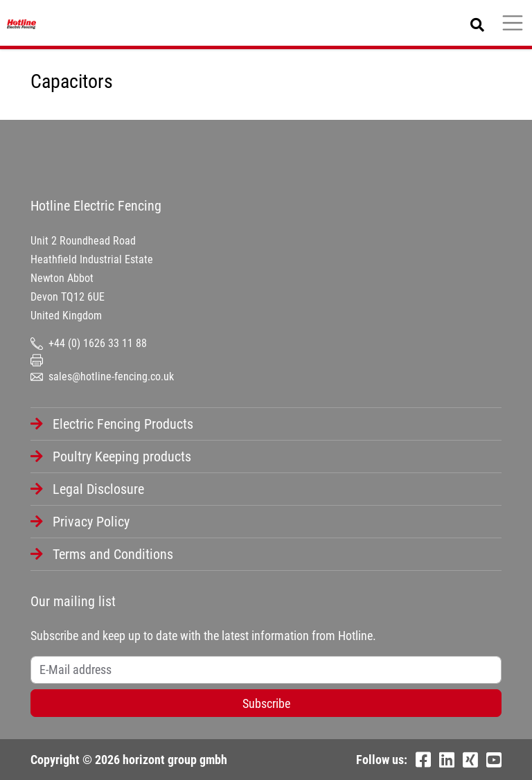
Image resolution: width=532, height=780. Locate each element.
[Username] (266, 670)
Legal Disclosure (98, 489)
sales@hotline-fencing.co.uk (102, 376)
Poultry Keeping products (122, 457)
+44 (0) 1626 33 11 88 (89, 343)
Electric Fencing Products (123, 424)
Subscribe (266, 703)
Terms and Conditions (113, 554)
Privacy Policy (91, 522)
